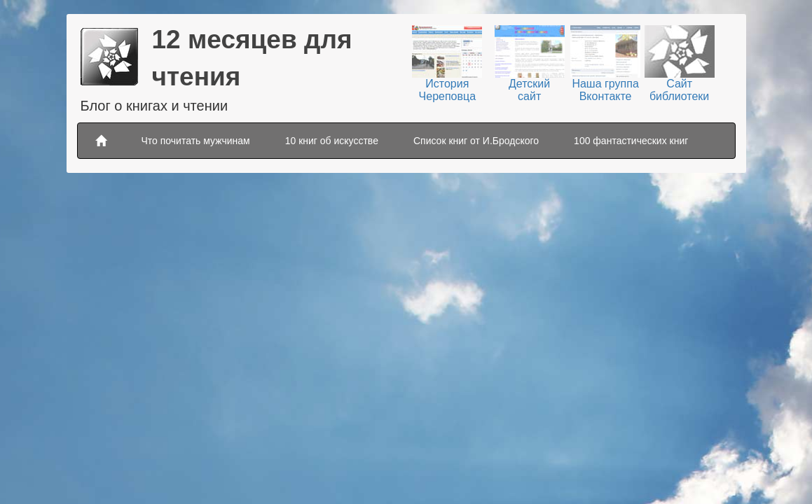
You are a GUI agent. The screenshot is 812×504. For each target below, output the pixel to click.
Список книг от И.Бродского (476, 141)
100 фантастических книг (631, 141)
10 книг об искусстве (332, 141)
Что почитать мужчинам (196, 141)
